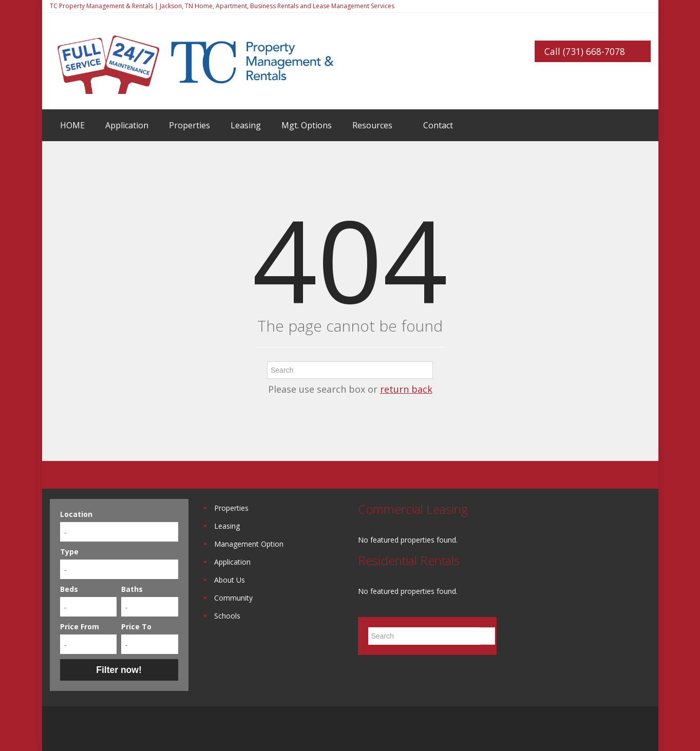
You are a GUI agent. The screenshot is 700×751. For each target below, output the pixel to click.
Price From (80, 627)
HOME (72, 125)
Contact (438, 125)
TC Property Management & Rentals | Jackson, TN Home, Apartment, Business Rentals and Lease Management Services (222, 6)
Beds (69, 589)
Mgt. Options (307, 125)
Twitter (645, 729)
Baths (132, 589)
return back (406, 389)
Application (127, 125)
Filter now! (119, 670)
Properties (190, 125)
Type (69, 552)
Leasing (246, 125)
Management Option (249, 544)
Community (233, 598)
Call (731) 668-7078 (585, 51)
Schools (227, 616)
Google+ (619, 729)
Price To (136, 627)
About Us (230, 580)
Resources (372, 125)
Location (76, 514)
